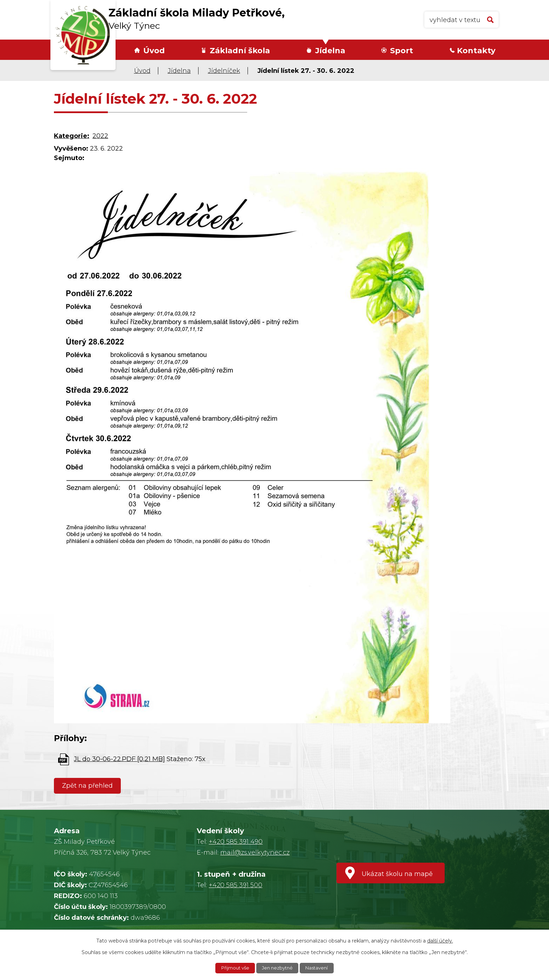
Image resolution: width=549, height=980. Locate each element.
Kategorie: (72, 136)
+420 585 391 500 (235, 885)
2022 (100, 136)
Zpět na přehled (89, 786)
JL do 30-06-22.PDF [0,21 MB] (119, 759)
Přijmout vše (233, 968)
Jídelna (330, 51)
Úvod (154, 51)
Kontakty (476, 51)
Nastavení (320, 968)
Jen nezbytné (278, 968)
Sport (402, 51)
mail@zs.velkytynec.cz (255, 853)
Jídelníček (224, 71)
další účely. (440, 940)
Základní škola (240, 51)
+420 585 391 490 (236, 842)
